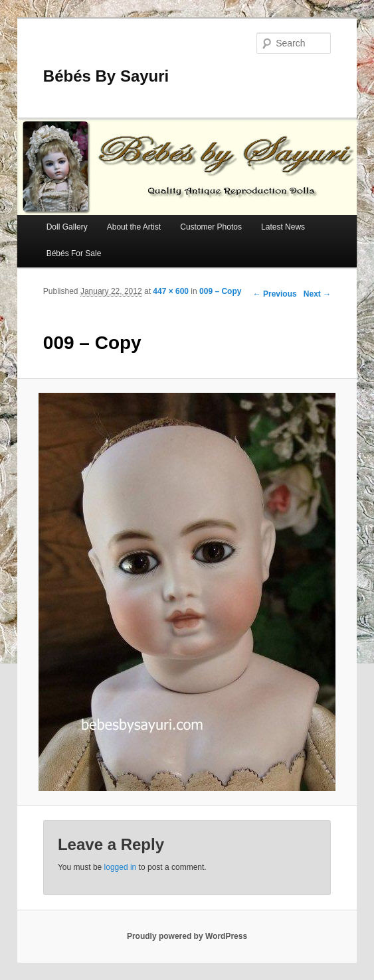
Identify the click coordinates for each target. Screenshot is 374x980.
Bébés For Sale (74, 253)
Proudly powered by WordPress (187, 936)
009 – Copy (220, 291)
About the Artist (134, 227)
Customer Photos (211, 227)
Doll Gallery (67, 227)
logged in (121, 867)
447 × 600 (171, 291)
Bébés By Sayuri (106, 76)
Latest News (283, 227)
